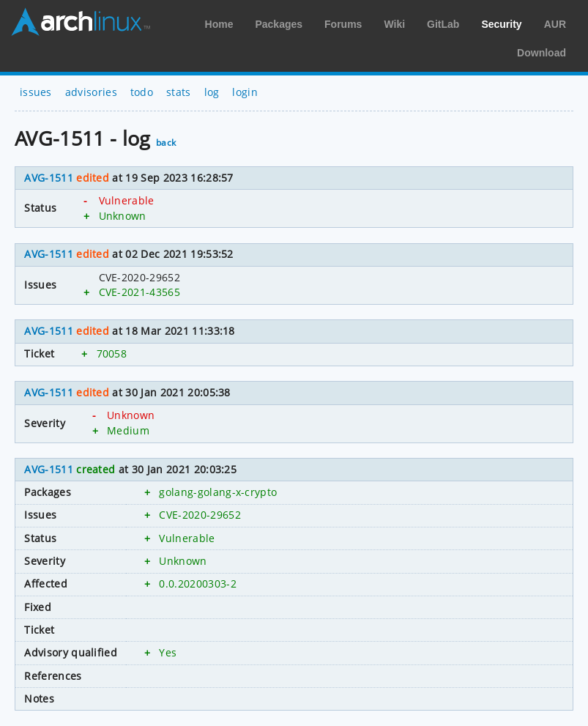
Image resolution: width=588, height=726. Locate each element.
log (212, 92)
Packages (279, 24)
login (245, 92)
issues (36, 92)
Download (542, 53)
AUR (555, 24)
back (166, 142)
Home (219, 24)
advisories (91, 92)
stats (179, 92)
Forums (343, 24)
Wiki (394, 24)
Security (501, 24)
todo (142, 92)
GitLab (443, 24)
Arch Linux (81, 22)
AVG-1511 (49, 178)
